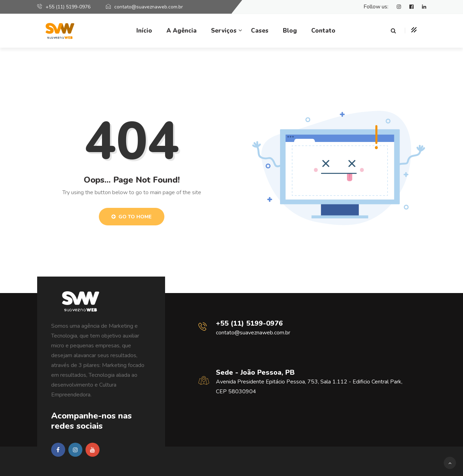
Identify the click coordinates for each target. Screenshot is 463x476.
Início (144, 31)
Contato (323, 31)
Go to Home (132, 217)
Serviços (224, 31)
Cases (260, 31)
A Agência (182, 31)
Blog (290, 31)
